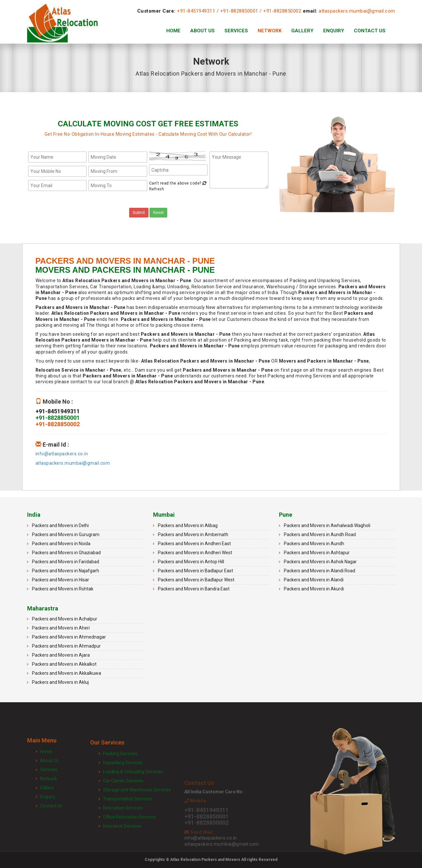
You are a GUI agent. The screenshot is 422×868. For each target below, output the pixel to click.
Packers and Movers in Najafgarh (66, 571)
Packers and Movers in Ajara (61, 655)
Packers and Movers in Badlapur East (196, 571)
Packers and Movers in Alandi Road (319, 571)
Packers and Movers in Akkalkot (64, 664)
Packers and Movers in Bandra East (194, 589)
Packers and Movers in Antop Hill (191, 562)
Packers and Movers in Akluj (60, 682)
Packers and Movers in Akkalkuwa (67, 673)
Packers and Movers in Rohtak (63, 589)
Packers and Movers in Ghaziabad (66, 553)
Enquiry (334, 31)
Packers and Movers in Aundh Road (320, 535)
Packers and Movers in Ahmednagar (69, 637)
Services (236, 31)
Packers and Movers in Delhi (60, 525)
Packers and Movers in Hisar (61, 580)
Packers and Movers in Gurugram (66, 535)
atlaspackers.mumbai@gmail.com (357, 11)
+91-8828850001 (239, 11)
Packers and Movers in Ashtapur (317, 553)
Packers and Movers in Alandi (314, 580)
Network (270, 31)
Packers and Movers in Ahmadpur (66, 646)
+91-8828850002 (282, 11)
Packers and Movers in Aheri (61, 628)
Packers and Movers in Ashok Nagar (320, 562)
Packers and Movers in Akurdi (314, 589)
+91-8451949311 (196, 11)
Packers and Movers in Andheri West (195, 553)
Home (173, 31)
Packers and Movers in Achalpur (65, 619)
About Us (202, 31)
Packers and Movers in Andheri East (194, 544)
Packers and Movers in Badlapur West (196, 580)
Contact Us (370, 31)
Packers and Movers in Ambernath (193, 535)
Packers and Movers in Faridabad (66, 562)
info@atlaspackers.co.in (62, 454)
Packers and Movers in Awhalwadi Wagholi (327, 525)
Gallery (302, 31)
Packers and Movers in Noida (61, 544)
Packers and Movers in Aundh (314, 544)
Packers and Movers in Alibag (188, 525)
